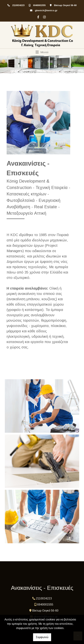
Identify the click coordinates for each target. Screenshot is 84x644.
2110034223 (18, 5)
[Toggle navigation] (42, 52)
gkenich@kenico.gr (46, 10)
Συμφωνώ (42, 637)
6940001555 (39, 5)
